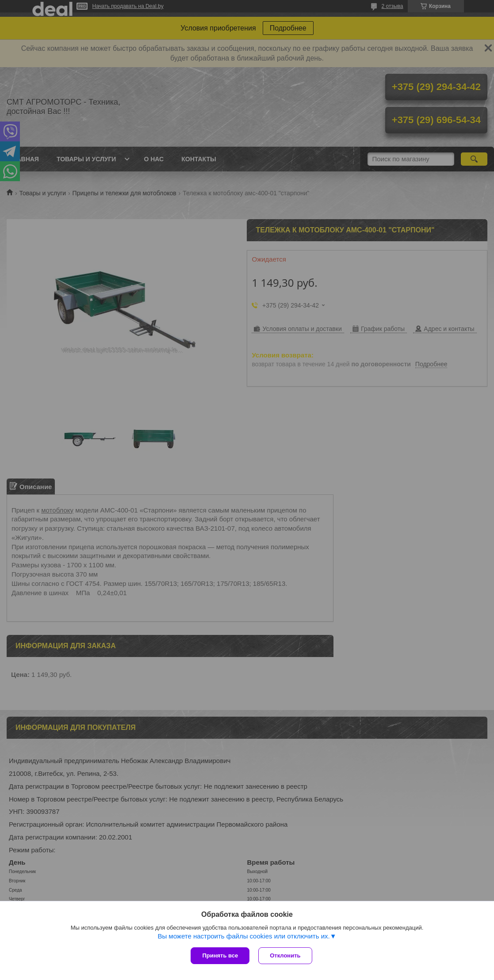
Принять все (220, 955)
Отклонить (285, 955)
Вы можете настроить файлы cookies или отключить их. (243, 936)
